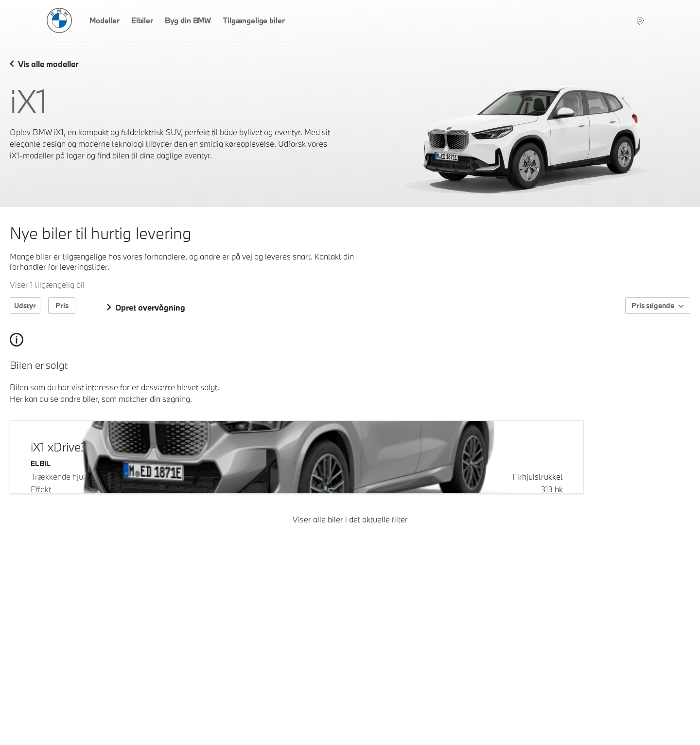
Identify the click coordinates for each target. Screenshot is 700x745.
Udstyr (25, 305)
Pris (62, 305)
